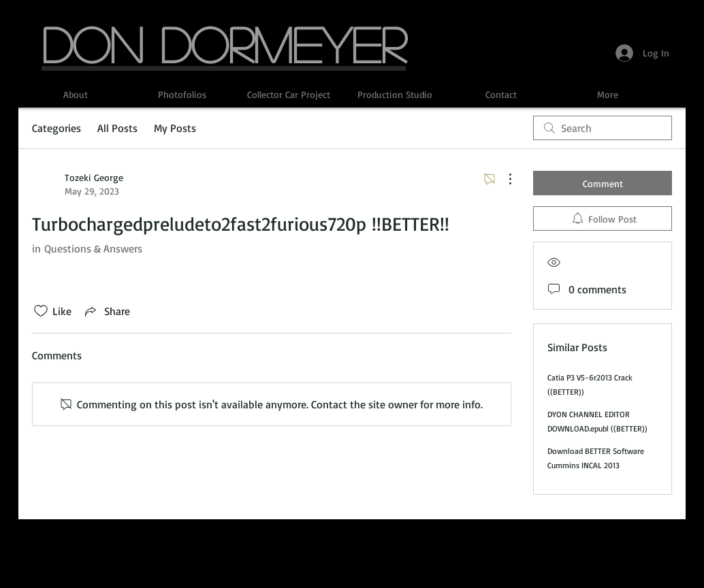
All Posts (117, 128)
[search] (603, 128)
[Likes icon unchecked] (41, 311)
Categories (57, 128)
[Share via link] (106, 311)
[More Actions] (503, 179)
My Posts (175, 128)
